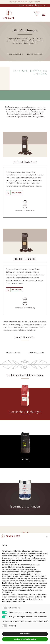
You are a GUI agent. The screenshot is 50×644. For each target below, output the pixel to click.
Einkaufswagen (30, 5)
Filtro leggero (35, 54)
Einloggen (21, 5)
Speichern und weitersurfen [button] (25, 639)
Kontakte (39, 5)
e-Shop (37, 12)
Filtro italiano (15, 54)
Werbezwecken (32, 576)
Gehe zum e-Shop (17, 192)
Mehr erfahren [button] (25, 634)
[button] (47, 537)
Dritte (13, 567)
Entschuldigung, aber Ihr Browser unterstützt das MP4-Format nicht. (25, 89)
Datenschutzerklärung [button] (28, 553)
